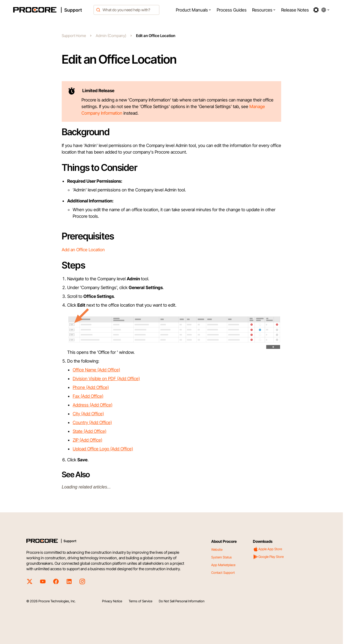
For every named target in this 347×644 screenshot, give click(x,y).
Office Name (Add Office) (96, 370)
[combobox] (126, 10)
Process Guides (232, 10)
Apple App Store (267, 549)
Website (217, 550)
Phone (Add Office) (91, 387)
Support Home (74, 36)
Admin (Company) (111, 36)
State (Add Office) (90, 431)
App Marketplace (223, 565)
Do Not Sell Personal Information (182, 601)
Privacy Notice (112, 601)
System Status (222, 557)
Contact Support (223, 573)
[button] (194, 10)
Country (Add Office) (92, 422)
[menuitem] (194, 10)
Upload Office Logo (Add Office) (103, 449)
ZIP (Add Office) (88, 440)
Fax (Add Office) (88, 396)
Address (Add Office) (93, 405)
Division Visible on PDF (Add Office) (106, 379)
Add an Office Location (83, 250)
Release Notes (295, 10)
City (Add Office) (88, 414)
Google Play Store (268, 557)
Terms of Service (140, 601)
